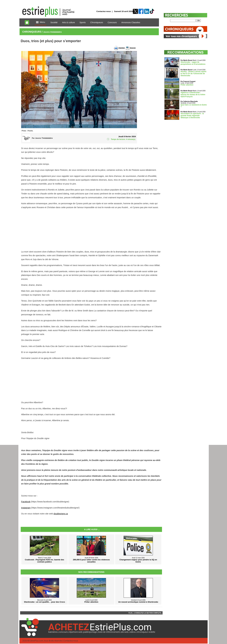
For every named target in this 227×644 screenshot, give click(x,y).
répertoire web (75, 632)
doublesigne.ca (61, 514)
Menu (41, 22)
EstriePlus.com (36, 641)
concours (63, 632)
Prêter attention (187, 85)
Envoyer (133, 48)
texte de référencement (109, 632)
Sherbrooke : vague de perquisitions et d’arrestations (193, 63)
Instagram (26, 508)
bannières (53, 632)
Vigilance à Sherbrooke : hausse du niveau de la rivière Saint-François (193, 95)
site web (125, 632)
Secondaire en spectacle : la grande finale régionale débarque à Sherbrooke (192, 116)
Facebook (26, 502)
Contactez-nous (104, 11)
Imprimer (122, 48)
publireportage (90, 632)
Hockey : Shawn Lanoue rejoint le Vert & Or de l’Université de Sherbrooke (193, 74)
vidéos (132, 632)
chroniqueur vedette (146, 632)
